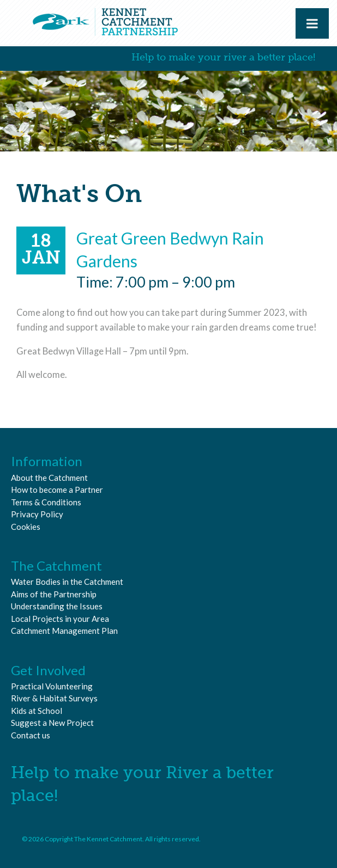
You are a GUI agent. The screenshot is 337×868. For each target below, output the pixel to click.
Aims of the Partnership (54, 594)
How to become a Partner (57, 490)
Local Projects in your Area (60, 619)
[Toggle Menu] (312, 23)
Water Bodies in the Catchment (67, 582)
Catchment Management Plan (64, 631)
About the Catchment (49, 478)
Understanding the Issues (57, 606)
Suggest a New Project (52, 723)
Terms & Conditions (46, 502)
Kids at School (37, 711)
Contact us (31, 735)
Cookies (26, 527)
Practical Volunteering (52, 686)
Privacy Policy (37, 514)
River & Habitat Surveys (54, 698)
